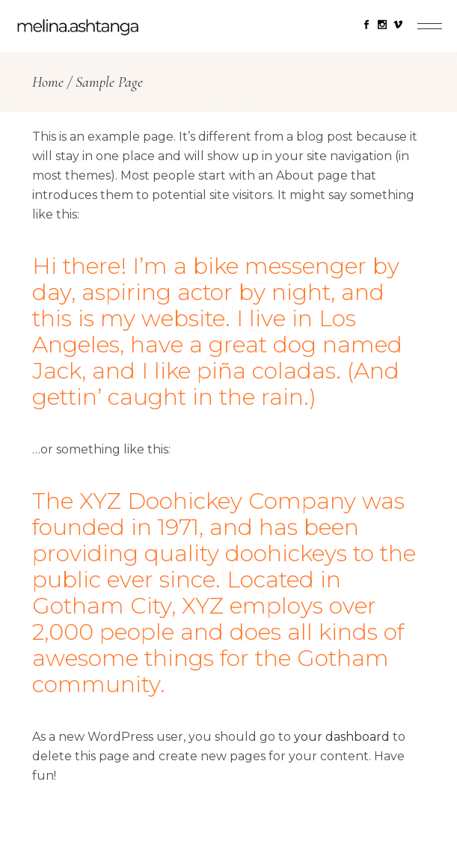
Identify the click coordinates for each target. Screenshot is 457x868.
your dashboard (342, 737)
